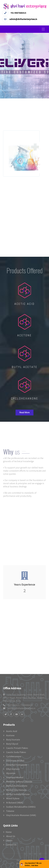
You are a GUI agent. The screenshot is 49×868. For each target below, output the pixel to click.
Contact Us (11, 845)
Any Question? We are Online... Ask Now (33, 864)
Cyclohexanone (13, 756)
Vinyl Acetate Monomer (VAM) (21, 815)
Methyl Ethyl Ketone (16, 790)
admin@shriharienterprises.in (22, 708)
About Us (10, 836)
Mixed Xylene (13, 798)
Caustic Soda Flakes (16, 752)
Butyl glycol (12, 744)
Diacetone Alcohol (15, 761)
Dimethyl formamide (16, 765)
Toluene (10, 811)
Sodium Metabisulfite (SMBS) (21, 807)
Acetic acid (11, 731)
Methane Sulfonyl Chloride (19, 782)
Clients (9, 840)
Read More (24, 412)
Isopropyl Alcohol (14, 777)
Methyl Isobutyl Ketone (18, 794)
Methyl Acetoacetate (16, 786)
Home (9, 832)
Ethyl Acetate (13, 769)
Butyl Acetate (13, 739)
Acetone (10, 735)
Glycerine (11, 773)
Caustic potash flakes (17, 748)
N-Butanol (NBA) (14, 803)
